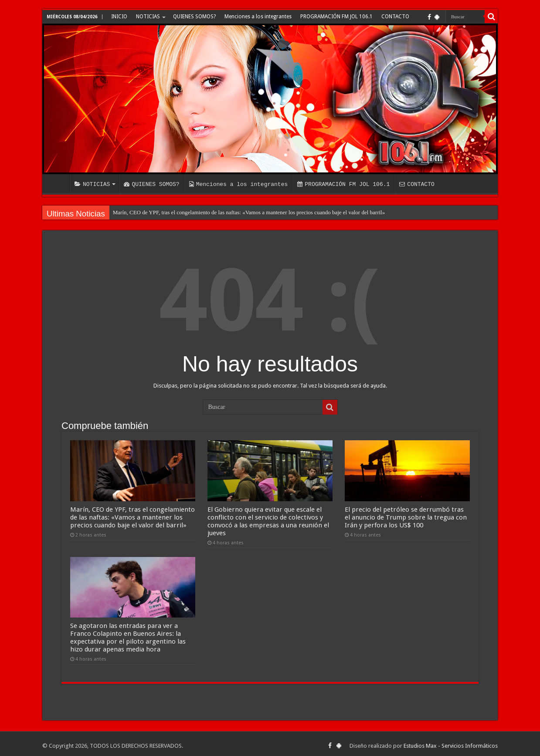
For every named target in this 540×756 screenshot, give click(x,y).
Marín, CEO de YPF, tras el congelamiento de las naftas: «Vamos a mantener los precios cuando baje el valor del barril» (249, 212)
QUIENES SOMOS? (194, 17)
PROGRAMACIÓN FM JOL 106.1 (336, 17)
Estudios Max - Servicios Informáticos (451, 742)
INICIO (119, 17)
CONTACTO (395, 17)
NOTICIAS (148, 17)
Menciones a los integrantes (258, 17)
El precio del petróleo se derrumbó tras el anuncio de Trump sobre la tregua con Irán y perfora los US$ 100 (406, 515)
